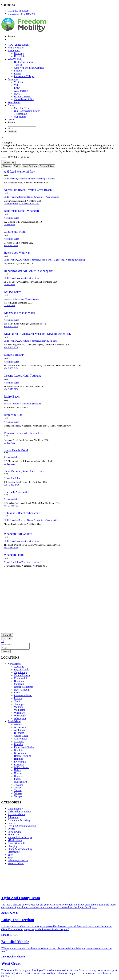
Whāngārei (20, 713)
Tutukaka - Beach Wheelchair (22, 513)
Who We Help (15, 59)
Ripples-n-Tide (13, 415)
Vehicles (18, 82)
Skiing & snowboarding (20, 849)
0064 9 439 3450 (12, 485)
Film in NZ (13, 835)
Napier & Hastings (24, 687)
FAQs (17, 88)
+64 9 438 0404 (11, 368)
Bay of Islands (21, 670)
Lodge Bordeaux (14, 355)
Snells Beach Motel (16, 450)
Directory (19, 53)
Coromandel (20, 678)
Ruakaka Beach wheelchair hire (23, 433)
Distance (7, 166)
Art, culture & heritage (29, 260)
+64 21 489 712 (11, 506)
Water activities (52, 197)
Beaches (22, 197)
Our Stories (20, 117)
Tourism (18, 65)
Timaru (18, 790)
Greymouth (20, 753)
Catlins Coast (21, 736)
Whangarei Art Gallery (18, 534)
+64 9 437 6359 (11, 245)
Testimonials (21, 114)
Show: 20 (7, 635)
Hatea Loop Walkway (17, 253)
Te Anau (18, 785)
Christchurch (21, 739)
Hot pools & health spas (20, 837)
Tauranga (19, 704)
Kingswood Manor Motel (19, 313)
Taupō (17, 701)
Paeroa (18, 693)
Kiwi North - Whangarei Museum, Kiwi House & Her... (38, 334)
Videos (18, 85)
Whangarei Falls (14, 555)
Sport (10, 855)
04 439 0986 (10, 305)
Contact (12, 120)
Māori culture (15, 840)
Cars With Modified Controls (29, 68)
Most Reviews (30, 166)
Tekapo (18, 788)
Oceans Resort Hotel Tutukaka (23, 376)
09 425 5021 (10, 464)
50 (9, 638)
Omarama (19, 776)
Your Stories (14, 102)
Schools (18, 71)
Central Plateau (22, 675)
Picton (17, 779)
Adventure (13, 817)
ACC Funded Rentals (19, 45)
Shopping (13, 846)
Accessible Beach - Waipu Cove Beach (28, 190)
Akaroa (18, 724)
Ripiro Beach (12, 397)
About (11, 105)
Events (18, 73)
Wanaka (18, 793)
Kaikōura (19, 765)
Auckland (19, 667)
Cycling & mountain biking (22, 826)
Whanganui (20, 718)
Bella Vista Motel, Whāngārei (22, 211)
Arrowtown (20, 727)
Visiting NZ (14, 50)
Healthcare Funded (24, 62)
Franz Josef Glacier (24, 747)
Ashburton (20, 730)
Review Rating (47, 166)
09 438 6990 (10, 225)
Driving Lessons (22, 97)
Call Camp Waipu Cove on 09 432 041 (22, 204)
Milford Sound (22, 767)
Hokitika (19, 759)
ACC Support (21, 91)
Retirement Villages (24, 76)
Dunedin (18, 744)
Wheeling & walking (46, 179)
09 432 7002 (10, 443)
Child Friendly (10, 179)
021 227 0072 (10, 527)
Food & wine (46, 260)
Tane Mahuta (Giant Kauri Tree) (24, 471)
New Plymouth (22, 690)
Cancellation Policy (24, 99)
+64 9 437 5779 (11, 326)
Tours (11, 858)
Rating (17, 166)
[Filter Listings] (3, 158)
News (17, 94)
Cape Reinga (21, 672)
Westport (19, 796)
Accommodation (12, 218)
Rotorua (18, 698)
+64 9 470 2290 (11, 389)
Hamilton (19, 681)
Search (6, 651)
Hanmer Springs (22, 756)
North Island (14, 664)
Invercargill (20, 762)
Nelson (18, 770)
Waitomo (19, 707)
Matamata (19, 684)
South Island (14, 721)
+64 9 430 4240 (11, 548)
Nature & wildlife (27, 179)
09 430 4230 (10, 285)
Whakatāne (20, 716)
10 (4, 638)
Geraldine (19, 750)
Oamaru (18, 773)
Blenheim (19, 733)
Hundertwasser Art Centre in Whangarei (29, 271)
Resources (13, 79)
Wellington (20, 710)
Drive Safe (20, 56)
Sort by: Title (8, 163)
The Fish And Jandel (16, 492)
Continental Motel (15, 232)
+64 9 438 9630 (11, 347)
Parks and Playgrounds (19, 812)
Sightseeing (59, 260)
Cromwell (19, 741)
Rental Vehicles (16, 48)
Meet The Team (22, 108)
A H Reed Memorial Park (20, 172)
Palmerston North (23, 695)
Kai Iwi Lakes (13, 292)
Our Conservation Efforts (27, 111)
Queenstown (20, 782)
